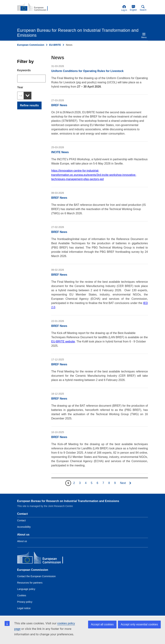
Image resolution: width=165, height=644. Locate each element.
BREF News (59, 105)
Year (20, 87)
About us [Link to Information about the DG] (22, 541)
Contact (21, 520)
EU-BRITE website (63, 341)
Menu (144, 36)
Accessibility (24, 527)
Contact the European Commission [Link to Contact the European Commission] (36, 576)
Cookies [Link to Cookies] (22, 595)
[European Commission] (43, 558)
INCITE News (60, 152)
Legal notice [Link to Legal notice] (24, 608)
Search (143, 8)
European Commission (31, 45)
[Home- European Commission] (34, 7)
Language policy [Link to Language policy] (26, 589)
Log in (124, 8)
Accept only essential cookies (139, 624)
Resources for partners (30, 583)
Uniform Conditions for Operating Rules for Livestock (87, 71)
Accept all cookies (102, 624)
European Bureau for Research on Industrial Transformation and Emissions (68, 501)
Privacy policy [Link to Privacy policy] (25, 602)
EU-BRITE (55, 45)
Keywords (24, 70)
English (133, 8)
